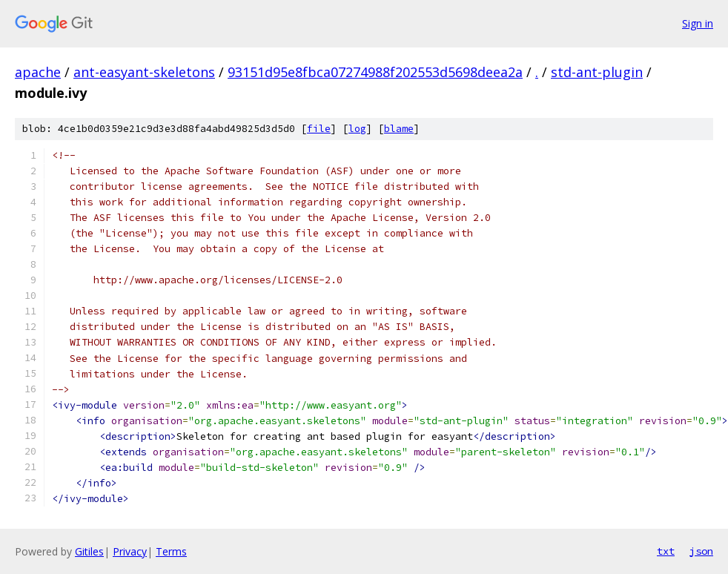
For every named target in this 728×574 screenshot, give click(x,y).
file (319, 129)
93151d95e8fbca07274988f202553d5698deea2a (375, 72)
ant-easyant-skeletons (144, 72)
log (357, 129)
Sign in (698, 23)
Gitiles (89, 551)
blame (399, 129)
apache (38, 72)
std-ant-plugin (597, 72)
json (701, 551)
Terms (171, 551)
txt (666, 551)
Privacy (130, 551)
